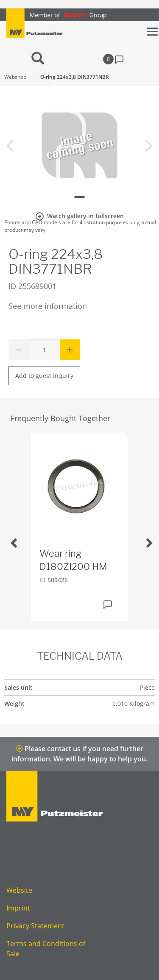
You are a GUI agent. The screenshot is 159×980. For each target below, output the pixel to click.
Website (19, 890)
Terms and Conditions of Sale (46, 949)
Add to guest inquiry (44, 376)
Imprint (18, 908)
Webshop (15, 77)
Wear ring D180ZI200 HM (73, 560)
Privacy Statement (35, 926)
